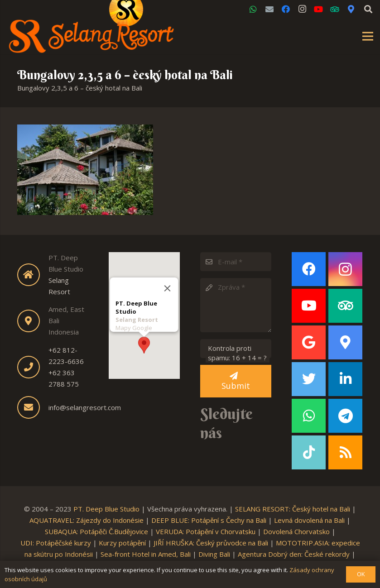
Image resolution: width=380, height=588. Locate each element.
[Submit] (236, 381)
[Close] (168, 288)
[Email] (269, 9)
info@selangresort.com (85, 407)
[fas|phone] (33, 367)
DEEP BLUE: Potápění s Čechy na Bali (209, 520)
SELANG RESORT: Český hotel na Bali (293, 509)
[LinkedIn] (345, 379)
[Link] (91, 36)
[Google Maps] (351, 9)
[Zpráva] (236, 305)
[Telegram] (345, 416)
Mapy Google (134, 327)
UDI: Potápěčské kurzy (56, 543)
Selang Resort (137, 319)
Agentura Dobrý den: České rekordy (294, 554)
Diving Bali (214, 554)
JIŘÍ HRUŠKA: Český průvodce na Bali (211, 543)
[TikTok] (309, 452)
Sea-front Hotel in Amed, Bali (146, 554)
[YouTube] (318, 9)
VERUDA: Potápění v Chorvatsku (206, 531)
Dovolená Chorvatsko (296, 531)
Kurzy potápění (122, 543)
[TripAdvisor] (335, 9)
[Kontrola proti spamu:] (236, 349)
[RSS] (345, 452)
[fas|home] (33, 275)
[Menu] (368, 36)
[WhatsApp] (253, 9)
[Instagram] (302, 9)
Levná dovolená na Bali (309, 520)
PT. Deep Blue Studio (106, 509)
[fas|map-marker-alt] (33, 321)
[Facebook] (286, 9)
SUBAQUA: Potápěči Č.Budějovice (96, 531)
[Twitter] (309, 379)
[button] (144, 345)
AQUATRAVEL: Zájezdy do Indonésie (87, 520)
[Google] (309, 342)
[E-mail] (236, 262)
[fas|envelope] (33, 407)
